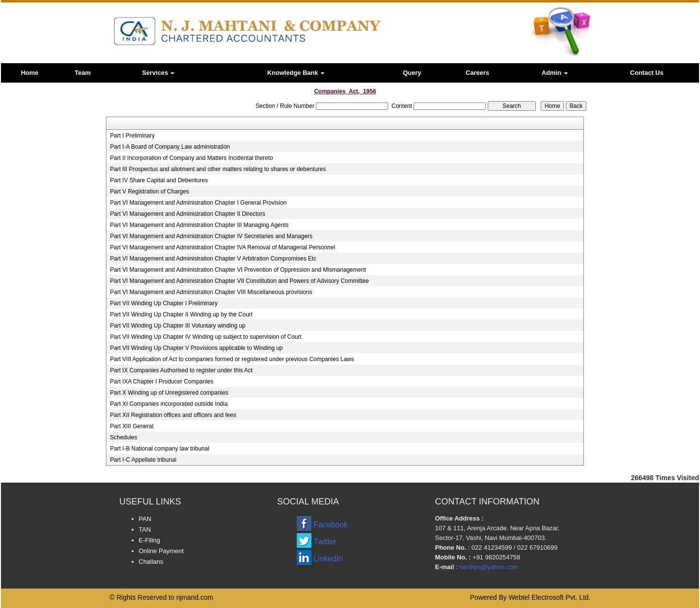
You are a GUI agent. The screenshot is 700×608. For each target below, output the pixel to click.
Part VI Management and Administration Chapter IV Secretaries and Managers (211, 236)
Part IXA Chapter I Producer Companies (162, 382)
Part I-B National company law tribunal (159, 449)
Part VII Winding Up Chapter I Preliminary (163, 303)
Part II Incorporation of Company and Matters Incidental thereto (191, 158)
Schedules (123, 437)
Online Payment (162, 551)
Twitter (325, 542)
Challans (151, 562)
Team (83, 73)
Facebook (331, 525)
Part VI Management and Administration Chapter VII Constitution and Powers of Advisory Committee (239, 281)
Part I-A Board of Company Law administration (170, 147)
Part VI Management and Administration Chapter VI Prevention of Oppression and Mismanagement (238, 270)
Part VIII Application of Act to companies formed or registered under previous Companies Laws (232, 359)
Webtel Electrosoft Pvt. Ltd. (550, 597)
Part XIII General (131, 426)
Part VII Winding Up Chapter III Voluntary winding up (178, 326)
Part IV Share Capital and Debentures (159, 180)
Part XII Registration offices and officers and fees (173, 415)
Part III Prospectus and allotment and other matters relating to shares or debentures (218, 169)
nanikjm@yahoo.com (489, 567)
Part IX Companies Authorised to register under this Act (181, 370)
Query (412, 73)
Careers (478, 73)
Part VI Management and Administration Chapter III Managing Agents (199, 225)
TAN (145, 530)
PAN (145, 519)
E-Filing (150, 540)
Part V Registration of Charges (149, 191)
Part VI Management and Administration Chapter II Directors (187, 214)
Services (158, 73)
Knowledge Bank (296, 73)
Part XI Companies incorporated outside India (169, 404)
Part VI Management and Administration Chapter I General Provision (198, 203)
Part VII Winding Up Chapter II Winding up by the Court (181, 314)
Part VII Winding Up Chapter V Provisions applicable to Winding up (196, 348)
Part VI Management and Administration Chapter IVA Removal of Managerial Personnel (222, 247)
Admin (555, 73)
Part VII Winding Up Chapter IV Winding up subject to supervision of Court (205, 337)
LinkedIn (329, 559)
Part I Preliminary (132, 136)
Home (30, 73)
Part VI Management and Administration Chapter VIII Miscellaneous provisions (211, 292)
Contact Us (647, 73)
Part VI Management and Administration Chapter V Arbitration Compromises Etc (213, 259)
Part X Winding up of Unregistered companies (169, 393)
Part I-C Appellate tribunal (143, 460)
